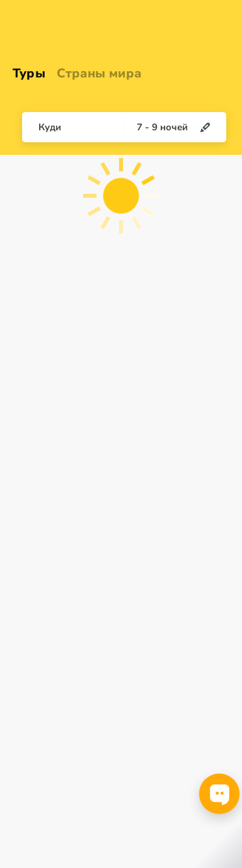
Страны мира (99, 73)
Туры (29, 73)
